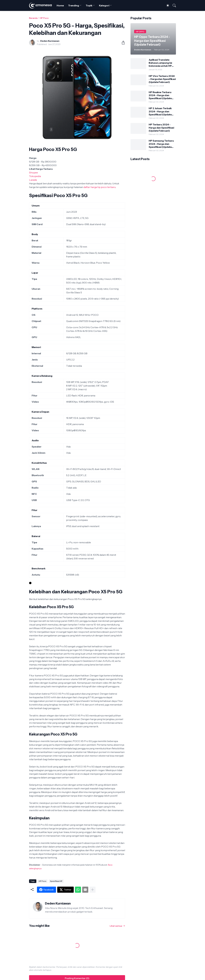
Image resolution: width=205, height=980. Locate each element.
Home (60, 5)
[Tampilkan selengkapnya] (93, 890)
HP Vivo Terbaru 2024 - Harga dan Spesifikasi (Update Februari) (162, 79)
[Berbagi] (122, 43)
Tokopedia (35, 176)
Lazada (33, 180)
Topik (89, 5)
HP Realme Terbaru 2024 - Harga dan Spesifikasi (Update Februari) (160, 95)
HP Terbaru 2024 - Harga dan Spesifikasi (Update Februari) (161, 128)
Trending (74, 5)
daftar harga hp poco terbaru (100, 187)
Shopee (33, 173)
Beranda (33, 18)
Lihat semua (116, 926)
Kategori (104, 5)
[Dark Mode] (166, 5)
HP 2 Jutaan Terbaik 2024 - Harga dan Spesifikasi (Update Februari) (160, 111)
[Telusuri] (173, 5)
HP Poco (44, 18)
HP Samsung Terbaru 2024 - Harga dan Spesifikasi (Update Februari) (161, 144)
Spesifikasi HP (56, 881)
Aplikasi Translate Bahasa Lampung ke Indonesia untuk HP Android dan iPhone (161, 63)
